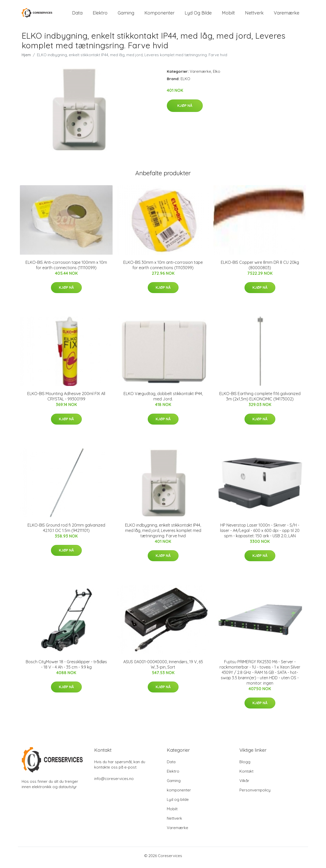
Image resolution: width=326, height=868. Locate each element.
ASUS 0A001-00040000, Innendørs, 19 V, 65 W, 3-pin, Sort (163, 668)
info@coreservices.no (114, 782)
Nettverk (254, 15)
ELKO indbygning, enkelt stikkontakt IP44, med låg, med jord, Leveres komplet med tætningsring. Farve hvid (163, 534)
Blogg (245, 765)
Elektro (100, 15)
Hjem (26, 58)
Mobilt (228, 15)
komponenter (159, 15)
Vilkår (244, 784)
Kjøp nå (185, 109)
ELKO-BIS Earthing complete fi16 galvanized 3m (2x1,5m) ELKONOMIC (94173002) (260, 400)
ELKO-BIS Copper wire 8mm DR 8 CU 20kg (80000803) (260, 269)
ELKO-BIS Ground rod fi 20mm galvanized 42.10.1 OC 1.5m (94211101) (66, 531)
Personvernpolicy (255, 794)
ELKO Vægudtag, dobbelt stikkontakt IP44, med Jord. (163, 400)
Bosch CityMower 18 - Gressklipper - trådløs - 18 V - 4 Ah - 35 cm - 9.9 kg (66, 668)
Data (77, 15)
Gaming (126, 15)
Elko (217, 75)
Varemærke (287, 15)
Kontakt (246, 775)
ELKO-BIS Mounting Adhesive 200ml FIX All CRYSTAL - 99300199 (66, 400)
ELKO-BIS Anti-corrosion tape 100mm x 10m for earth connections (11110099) (66, 269)
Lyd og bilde (198, 15)
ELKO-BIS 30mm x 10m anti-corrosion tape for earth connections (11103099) (163, 269)
